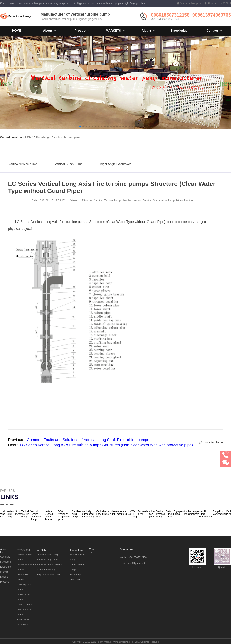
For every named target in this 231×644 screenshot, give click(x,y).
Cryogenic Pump (179, 513)
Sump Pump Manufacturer (219, 513)
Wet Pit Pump (134, 514)
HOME (17, 31)
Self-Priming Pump (170, 514)
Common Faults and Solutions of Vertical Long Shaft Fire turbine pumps (88, 440)
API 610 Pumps (25, 605)
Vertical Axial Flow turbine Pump (103, 514)
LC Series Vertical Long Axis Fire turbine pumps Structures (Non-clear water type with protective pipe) (106, 445)
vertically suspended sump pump (88, 514)
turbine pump (113, 513)
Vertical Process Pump (161, 514)
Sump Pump (18, 513)
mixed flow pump (152, 514)
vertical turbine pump (67, 137)
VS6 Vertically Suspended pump (64, 515)
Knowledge (43, 137)
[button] (80, 127)
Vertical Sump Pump (69, 171)
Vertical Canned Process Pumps (49, 515)
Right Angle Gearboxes (116, 171)
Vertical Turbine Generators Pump (36, 515)
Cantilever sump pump (77, 514)
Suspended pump (143, 513)
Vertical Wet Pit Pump (25, 514)
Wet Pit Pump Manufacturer (206, 514)
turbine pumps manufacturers (124, 513)
